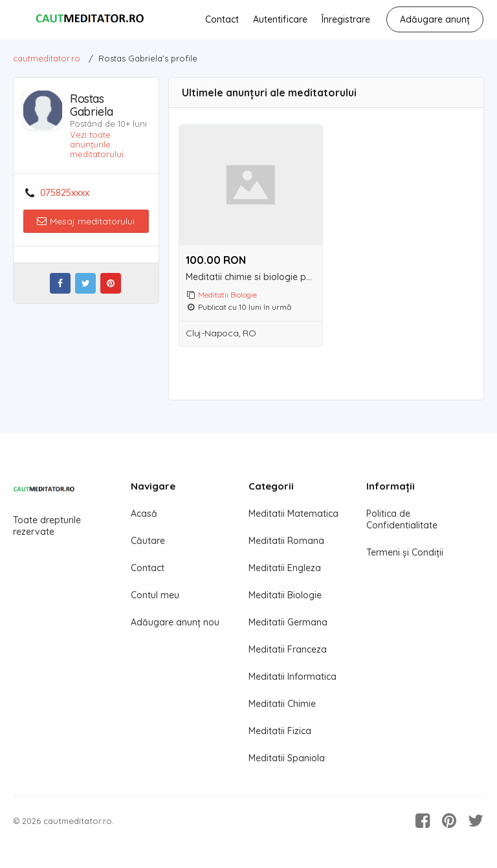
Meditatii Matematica (293, 514)
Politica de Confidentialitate (402, 519)
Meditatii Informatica (293, 677)
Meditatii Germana (288, 622)
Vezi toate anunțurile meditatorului (97, 144)
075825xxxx (65, 193)
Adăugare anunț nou (175, 622)
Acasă (144, 514)
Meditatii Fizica (280, 731)
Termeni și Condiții (405, 552)
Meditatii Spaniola (287, 758)
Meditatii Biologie (227, 295)
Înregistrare (346, 19)
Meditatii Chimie (282, 704)
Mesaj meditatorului (86, 221)
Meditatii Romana (286, 541)
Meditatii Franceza (288, 649)
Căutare (148, 541)
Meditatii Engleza (285, 568)
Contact (222, 19)
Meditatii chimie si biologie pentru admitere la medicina (254, 277)
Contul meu (155, 595)
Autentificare (280, 19)
